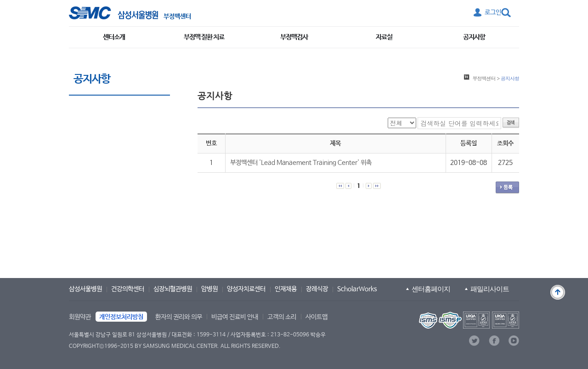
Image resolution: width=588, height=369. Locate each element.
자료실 (384, 37)
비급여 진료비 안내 (235, 317)
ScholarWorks (357, 289)
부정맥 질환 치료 (204, 37)
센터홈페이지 (431, 289)
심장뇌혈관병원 (173, 289)
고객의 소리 (282, 317)
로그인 (493, 12)
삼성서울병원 (85, 289)
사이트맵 (317, 317)
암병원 (209, 289)
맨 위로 (558, 292)
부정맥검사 (294, 37)
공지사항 (474, 37)
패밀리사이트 (490, 289)
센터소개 (114, 37)
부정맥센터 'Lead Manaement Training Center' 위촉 (301, 163)
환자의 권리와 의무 (179, 317)
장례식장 (317, 289)
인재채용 (286, 289)
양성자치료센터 (246, 289)
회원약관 (80, 317)
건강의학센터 (128, 289)
